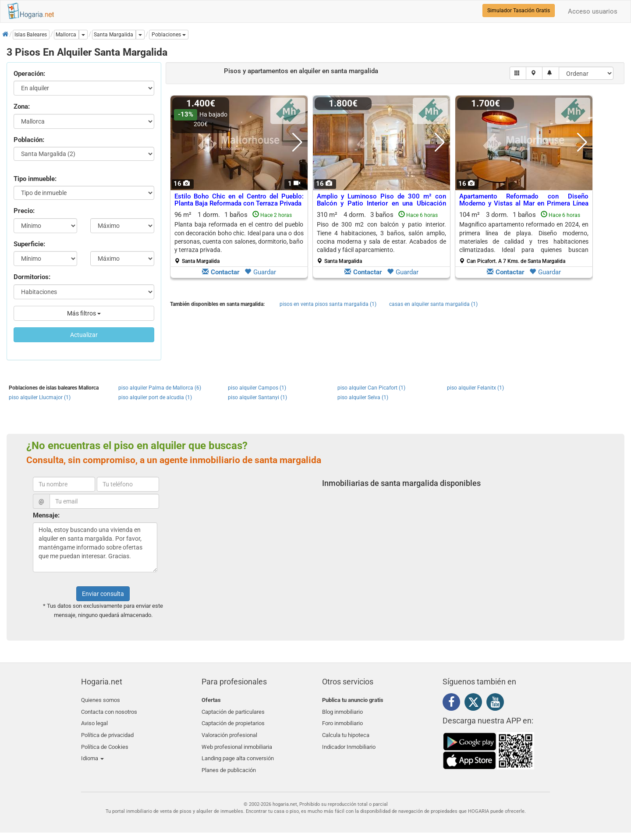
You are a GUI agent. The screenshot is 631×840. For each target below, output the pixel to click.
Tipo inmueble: (35, 179)
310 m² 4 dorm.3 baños (381, 237)
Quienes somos (101, 700)
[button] (169, 35)
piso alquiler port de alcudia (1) (155, 397)
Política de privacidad (107, 731)
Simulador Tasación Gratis (519, 11)
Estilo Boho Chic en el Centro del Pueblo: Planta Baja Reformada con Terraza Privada (239, 200)
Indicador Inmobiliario (349, 741)
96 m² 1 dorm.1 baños (239, 237)
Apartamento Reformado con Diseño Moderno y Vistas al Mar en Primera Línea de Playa (524, 204)
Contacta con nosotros (109, 711)
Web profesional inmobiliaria (237, 741)
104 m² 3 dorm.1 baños (524, 237)
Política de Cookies (105, 741)
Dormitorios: (32, 277)
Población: (29, 140)
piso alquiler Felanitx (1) (475, 388)
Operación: (29, 74)
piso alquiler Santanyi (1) (257, 397)
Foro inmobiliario (342, 721)
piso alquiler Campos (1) (257, 388)
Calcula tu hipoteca (346, 731)
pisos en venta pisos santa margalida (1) (328, 304)
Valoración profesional (229, 731)
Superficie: (29, 244)
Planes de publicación (229, 762)
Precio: (24, 211)
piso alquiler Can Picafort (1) (371, 388)
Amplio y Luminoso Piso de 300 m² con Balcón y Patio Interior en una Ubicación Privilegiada (381, 204)
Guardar (260, 272)
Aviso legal (94, 721)
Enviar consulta (103, 594)
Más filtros (84, 313)
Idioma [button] (92, 752)
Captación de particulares (233, 711)
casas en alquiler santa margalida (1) (433, 304)
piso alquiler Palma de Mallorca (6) (160, 388)
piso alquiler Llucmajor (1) (40, 397)
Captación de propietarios (233, 721)
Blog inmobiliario (342, 711)
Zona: (22, 106)
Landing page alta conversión (238, 752)
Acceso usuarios (593, 11)
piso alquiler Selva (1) (363, 397)
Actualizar (84, 335)
